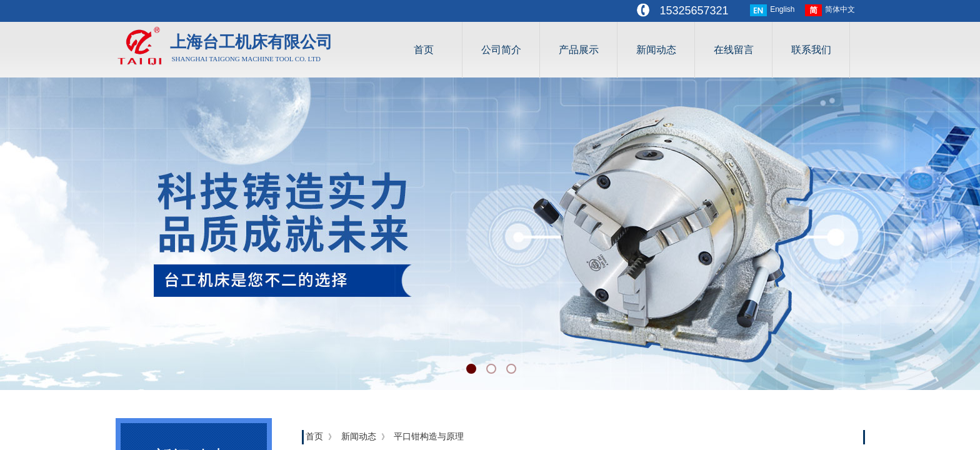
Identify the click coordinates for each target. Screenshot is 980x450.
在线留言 (734, 50)
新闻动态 (656, 50)
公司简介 (501, 50)
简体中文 (830, 10)
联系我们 (811, 50)
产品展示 (579, 50)
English (772, 10)
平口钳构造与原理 (429, 437)
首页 (424, 50)
